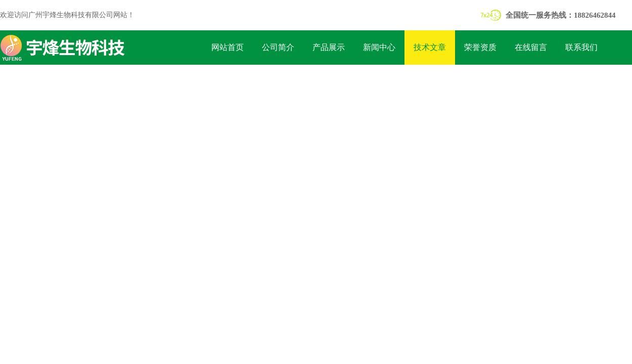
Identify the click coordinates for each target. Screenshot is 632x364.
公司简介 (278, 47)
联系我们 (581, 47)
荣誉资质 (480, 47)
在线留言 (531, 47)
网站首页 (228, 47)
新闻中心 (379, 47)
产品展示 (329, 47)
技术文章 (430, 47)
